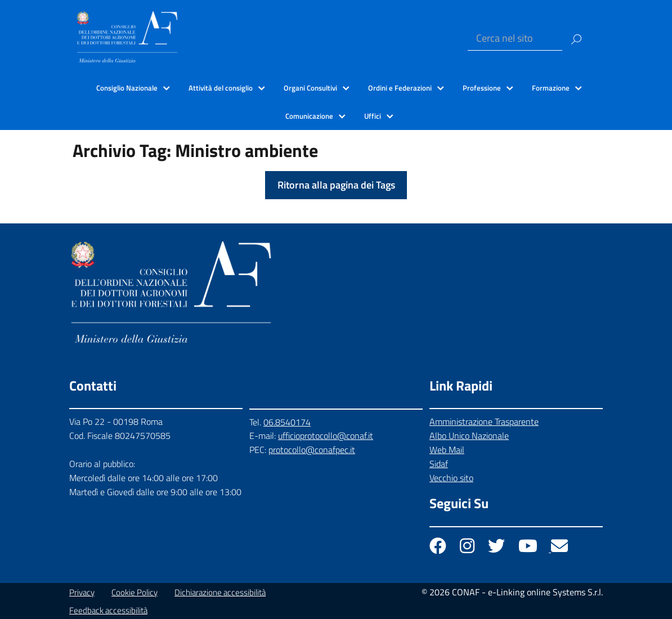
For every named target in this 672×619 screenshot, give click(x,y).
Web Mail (447, 450)
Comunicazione (309, 116)
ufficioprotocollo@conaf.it (326, 436)
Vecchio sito (451, 478)
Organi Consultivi (310, 88)
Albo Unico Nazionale (469, 436)
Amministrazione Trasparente (484, 421)
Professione (482, 88)
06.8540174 (287, 422)
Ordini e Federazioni (400, 88)
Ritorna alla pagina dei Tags (336, 185)
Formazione (551, 88)
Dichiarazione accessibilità (220, 592)
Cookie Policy (135, 592)
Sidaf (439, 464)
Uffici (373, 116)
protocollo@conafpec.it (312, 450)
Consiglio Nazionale (127, 88)
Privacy (82, 592)
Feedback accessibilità (108, 610)
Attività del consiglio (221, 88)
